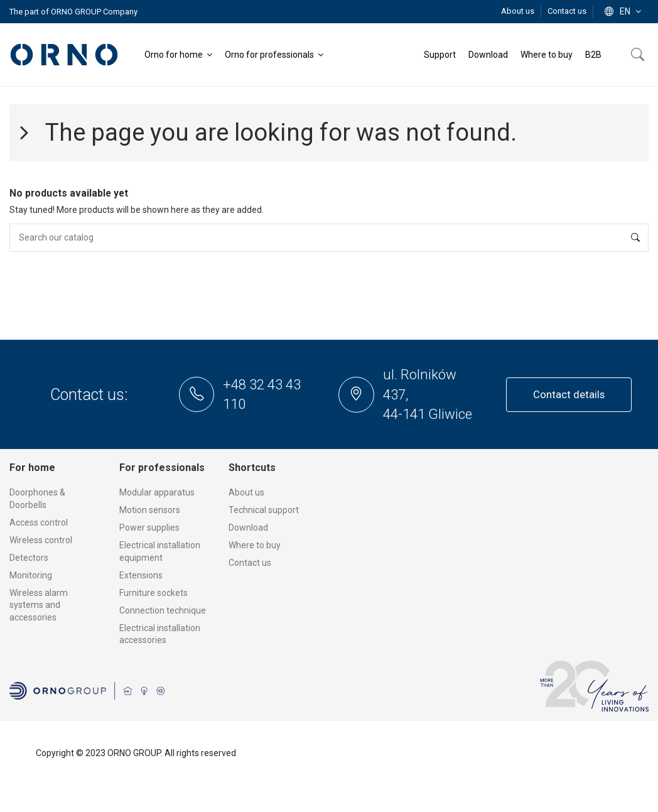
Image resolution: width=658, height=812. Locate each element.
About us (519, 11)
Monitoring (31, 575)
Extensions (141, 575)
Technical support (264, 510)
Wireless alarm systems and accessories (39, 605)
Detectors (29, 558)
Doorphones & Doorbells (37, 499)
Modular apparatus (157, 492)
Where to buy (255, 545)
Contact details (569, 394)
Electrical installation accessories (160, 634)
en (624, 11)
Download (248, 528)
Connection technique (163, 610)
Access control (39, 522)
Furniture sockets (154, 593)
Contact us (567, 11)
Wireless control (41, 540)
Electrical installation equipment (160, 551)
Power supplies (149, 528)
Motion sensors (150, 510)
